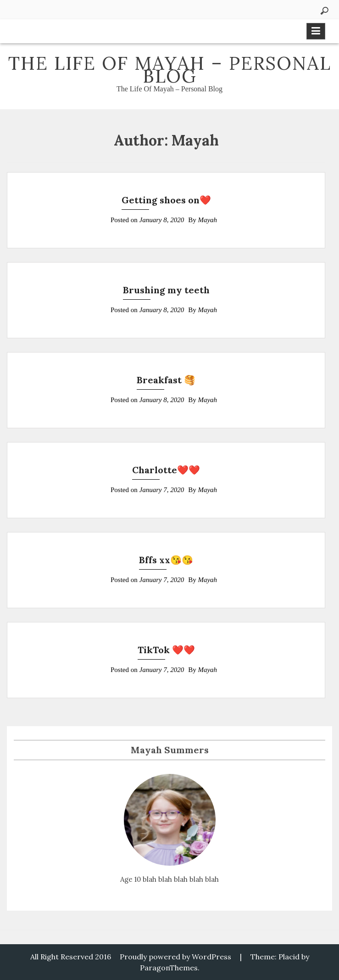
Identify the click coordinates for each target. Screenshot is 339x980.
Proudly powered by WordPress (175, 957)
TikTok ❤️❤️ (166, 650)
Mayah (207, 220)
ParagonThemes (169, 968)
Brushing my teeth (166, 290)
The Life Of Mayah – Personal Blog (170, 70)
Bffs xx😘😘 (166, 560)
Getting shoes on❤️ (166, 200)
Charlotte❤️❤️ (166, 470)
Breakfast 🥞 (166, 380)
